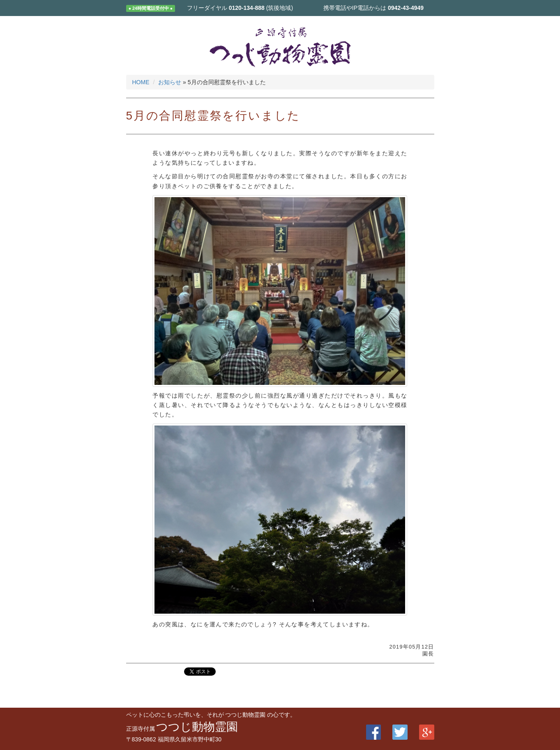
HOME (141, 82)
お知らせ (170, 82)
